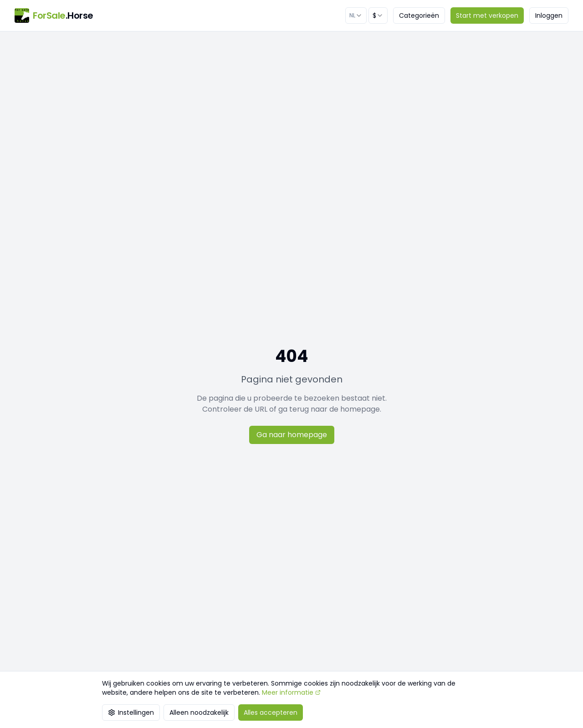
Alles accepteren (271, 713)
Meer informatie (291, 692)
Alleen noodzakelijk (199, 713)
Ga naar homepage (292, 435)
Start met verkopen (487, 15)
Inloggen (549, 15)
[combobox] (356, 15)
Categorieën (419, 15)
